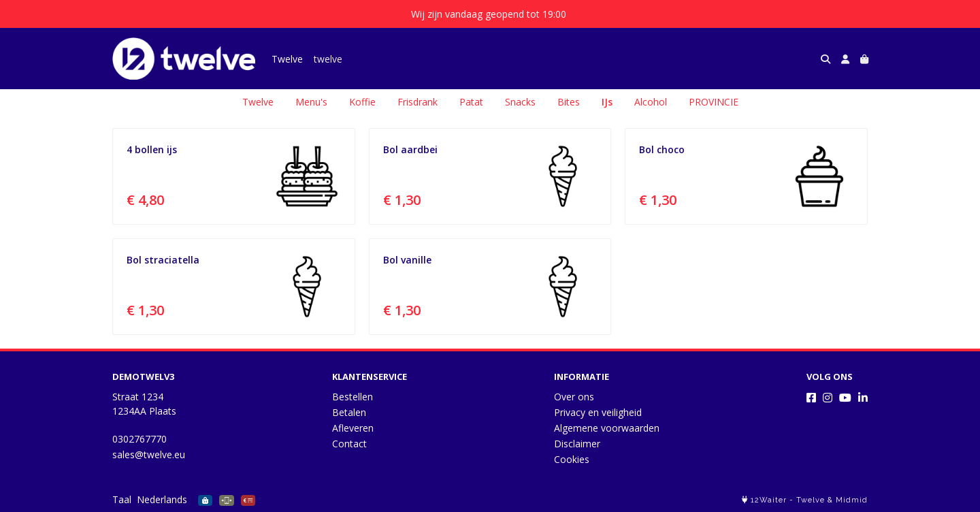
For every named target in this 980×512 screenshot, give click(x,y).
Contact (349, 444)
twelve (328, 59)
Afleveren (353, 428)
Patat (471, 102)
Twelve (287, 59)
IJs (607, 102)
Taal (122, 499)
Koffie (362, 102)
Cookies (572, 459)
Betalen (349, 412)
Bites (569, 102)
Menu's (311, 102)
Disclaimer (577, 444)
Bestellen (353, 397)
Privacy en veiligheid (598, 412)
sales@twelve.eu (149, 454)
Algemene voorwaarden (607, 428)
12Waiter (769, 500)
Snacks (520, 102)
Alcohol (651, 102)
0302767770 (140, 439)
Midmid (852, 500)
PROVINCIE (714, 102)
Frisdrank (418, 102)
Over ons (574, 397)
